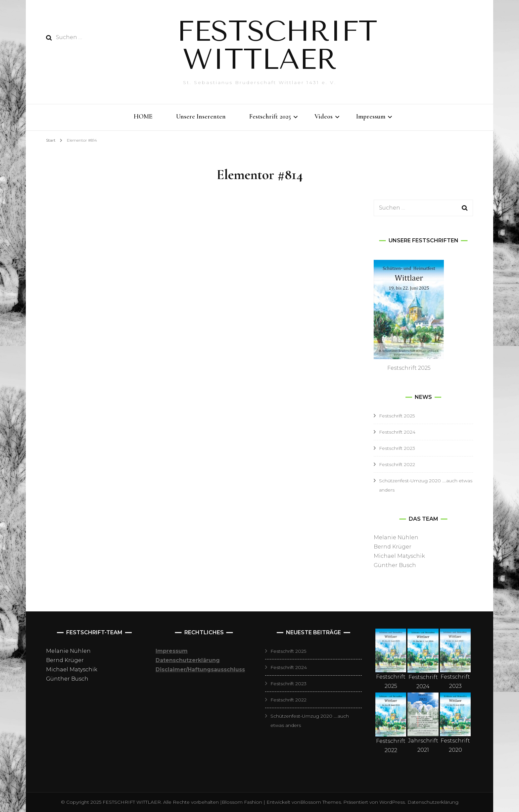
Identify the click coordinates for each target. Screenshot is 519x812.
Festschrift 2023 (397, 448)
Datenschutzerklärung (433, 802)
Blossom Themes (321, 802)
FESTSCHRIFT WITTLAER (277, 45)
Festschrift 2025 (270, 117)
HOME (143, 117)
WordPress (392, 802)
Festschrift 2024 (397, 432)
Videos (324, 117)
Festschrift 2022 (397, 464)
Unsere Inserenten (201, 117)
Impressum (371, 117)
